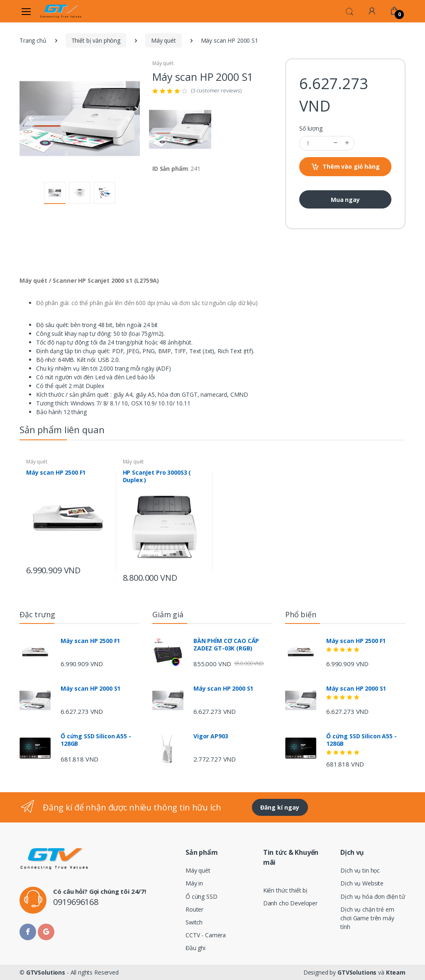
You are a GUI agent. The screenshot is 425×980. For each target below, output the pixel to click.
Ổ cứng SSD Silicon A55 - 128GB (96, 740)
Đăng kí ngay (280, 807)
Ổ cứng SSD (202, 896)
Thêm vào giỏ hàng (345, 167)
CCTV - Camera (206, 935)
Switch (194, 922)
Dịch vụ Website (362, 883)
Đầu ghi (195, 948)
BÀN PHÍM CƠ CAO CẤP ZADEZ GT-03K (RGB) (226, 645)
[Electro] (61, 11)
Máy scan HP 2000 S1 (90, 689)
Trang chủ (33, 40)
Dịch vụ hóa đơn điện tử (373, 896)
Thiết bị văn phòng (96, 40)
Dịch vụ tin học (360, 870)
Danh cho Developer (290, 903)
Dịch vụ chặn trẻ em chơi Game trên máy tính (367, 918)
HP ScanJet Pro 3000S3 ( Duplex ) (157, 476)
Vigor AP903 (211, 736)
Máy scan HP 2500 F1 (56, 473)
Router (194, 909)
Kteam (396, 972)
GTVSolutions (46, 972)
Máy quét (164, 40)
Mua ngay (345, 200)
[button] (349, 11)
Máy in (194, 883)
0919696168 (76, 902)
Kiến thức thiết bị (285, 890)
